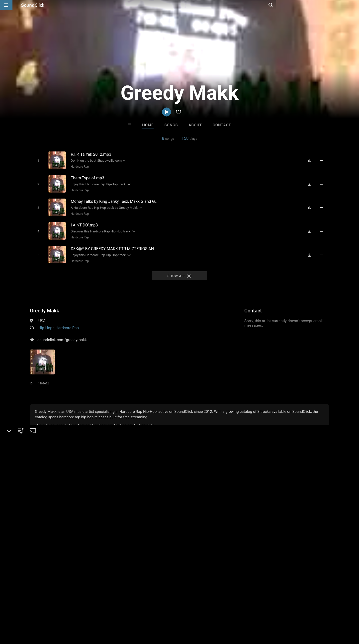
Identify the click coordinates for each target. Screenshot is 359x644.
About (195, 125)
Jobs (68, 614)
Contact (222, 125)
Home (148, 125)
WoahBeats (200, 538)
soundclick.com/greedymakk (62, 335)
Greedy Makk (45, 306)
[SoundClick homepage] (33, 5)
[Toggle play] (37, 160)
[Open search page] (354, 5)
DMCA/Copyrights (93, 614)
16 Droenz (159, 538)
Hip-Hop (45, 323)
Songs (171, 125)
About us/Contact (44, 614)
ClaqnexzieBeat (118, 538)
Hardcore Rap (79, 166)
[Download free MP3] (311, 160)
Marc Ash (241, 538)
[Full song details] (323, 160)
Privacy (119, 614)
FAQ (21, 614)
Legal (135, 614)
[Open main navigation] (6, 5)
